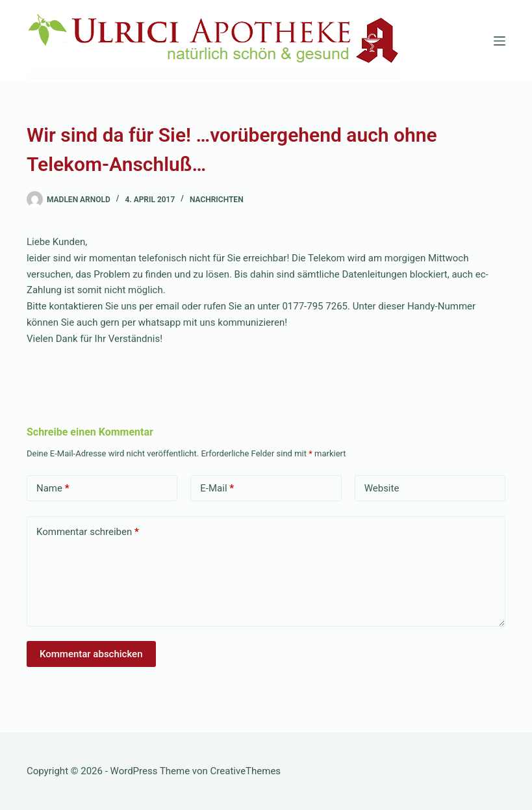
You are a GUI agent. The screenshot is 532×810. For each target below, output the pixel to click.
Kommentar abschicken (91, 654)
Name (53, 489)
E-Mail (217, 489)
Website (382, 488)
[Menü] (500, 41)
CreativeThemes (246, 771)
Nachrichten (217, 200)
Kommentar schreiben (88, 532)
